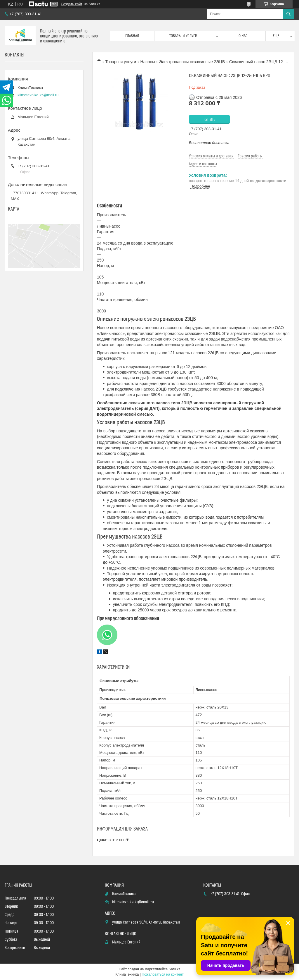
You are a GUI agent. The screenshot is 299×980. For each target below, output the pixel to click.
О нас (243, 36)
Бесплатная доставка (209, 143)
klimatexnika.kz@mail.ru (38, 95)
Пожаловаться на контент (162, 974)
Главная (132, 36)
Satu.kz (174, 969)
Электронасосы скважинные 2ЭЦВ (192, 62)
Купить (210, 120)
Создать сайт (72, 4)
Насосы (148, 62)
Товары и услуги (183, 36)
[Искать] (288, 14)
